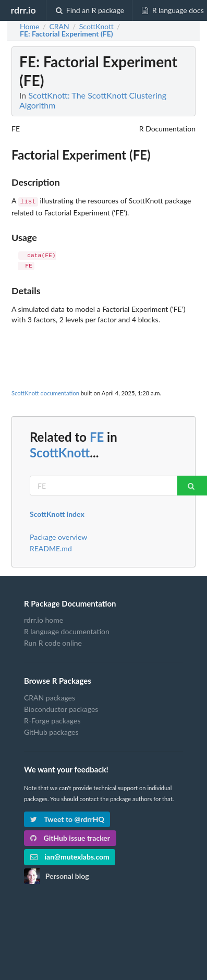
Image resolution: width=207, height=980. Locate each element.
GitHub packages (51, 731)
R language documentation (67, 630)
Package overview (58, 536)
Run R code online (53, 642)
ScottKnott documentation (45, 392)
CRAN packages (50, 697)
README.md (51, 547)
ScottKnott (60, 451)
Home (29, 27)
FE (97, 436)
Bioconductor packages (61, 708)
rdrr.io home (44, 619)
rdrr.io (23, 10)
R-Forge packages (52, 719)
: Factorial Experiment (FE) (66, 34)
